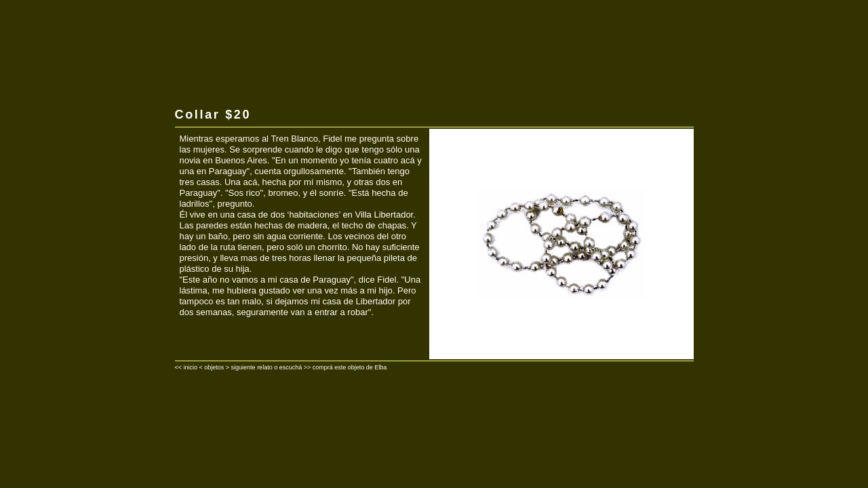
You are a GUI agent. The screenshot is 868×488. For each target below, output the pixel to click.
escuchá (291, 367)
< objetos (212, 367)
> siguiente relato (249, 367)
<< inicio (186, 367)
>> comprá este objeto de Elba (346, 367)
